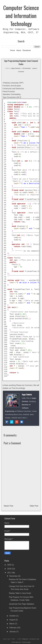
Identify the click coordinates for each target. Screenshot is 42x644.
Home (13, 50)
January (13, 632)
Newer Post (8, 506)
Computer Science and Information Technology (21, 16)
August (12, 620)
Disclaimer (27, 50)
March (12, 624)
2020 (10, 565)
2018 (10, 569)
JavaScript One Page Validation (22, 604)
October (13, 616)
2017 (10, 573)
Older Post (34, 506)
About (19, 50)
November (14, 576)
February (13, 628)
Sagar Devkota (16, 68)
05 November (27, 68)
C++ (8, 68)
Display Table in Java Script (20, 593)
